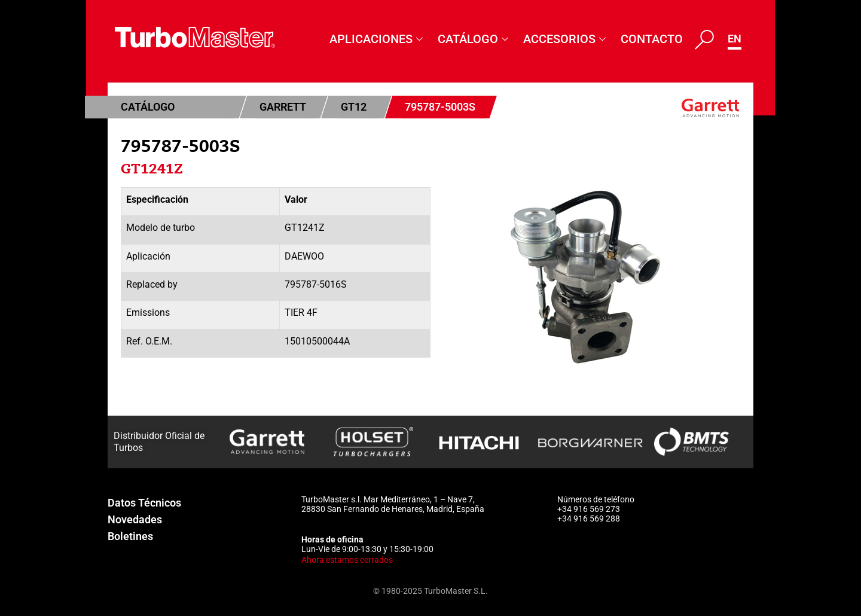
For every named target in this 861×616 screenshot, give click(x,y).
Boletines (130, 536)
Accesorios (566, 39)
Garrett (283, 107)
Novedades (135, 519)
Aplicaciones (378, 39)
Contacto (652, 39)
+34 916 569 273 (589, 509)
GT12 (354, 107)
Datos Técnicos (144, 503)
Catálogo (474, 39)
